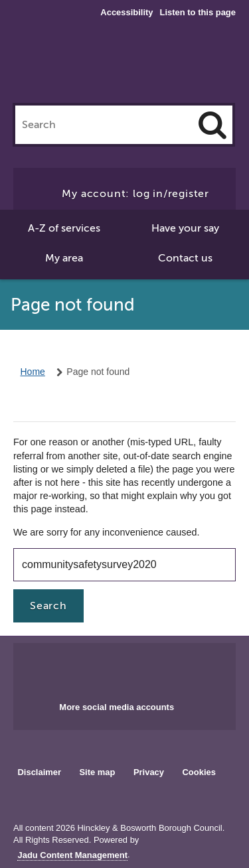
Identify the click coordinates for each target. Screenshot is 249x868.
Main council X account (140, 668)
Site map (97, 772)
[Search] (212, 125)
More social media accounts (117, 707)
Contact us (185, 258)
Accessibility (126, 13)
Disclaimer (39, 772)
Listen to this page (198, 12)
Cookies (199, 772)
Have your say (185, 228)
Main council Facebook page (97, 668)
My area (64, 258)
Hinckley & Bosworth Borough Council (125, 65)
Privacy (149, 772)
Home (33, 372)
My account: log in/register (135, 194)
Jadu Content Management (72, 855)
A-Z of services (64, 228)
